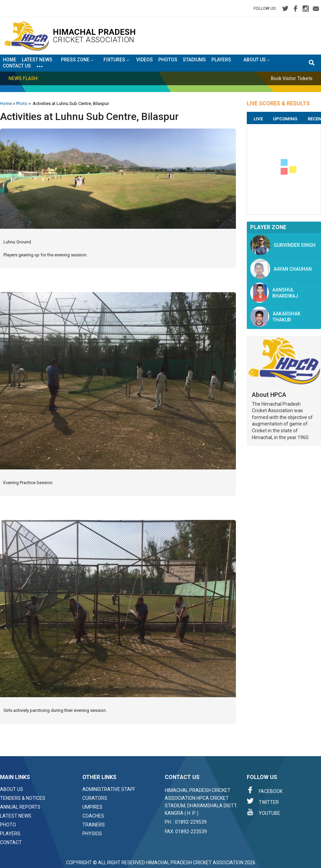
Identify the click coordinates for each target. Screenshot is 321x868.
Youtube (263, 812)
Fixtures (116, 60)
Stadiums (194, 60)
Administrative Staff (109, 789)
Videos (145, 60)
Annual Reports (20, 807)
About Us (12, 789)
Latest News (37, 60)
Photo (22, 103)
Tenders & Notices (23, 798)
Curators (95, 798)
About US (256, 60)
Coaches (93, 816)
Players (221, 60)
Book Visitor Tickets (295, 78)
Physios (92, 834)
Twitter (263, 801)
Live (258, 119)
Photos (168, 60)
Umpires (92, 807)
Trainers (94, 825)
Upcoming (285, 119)
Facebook (265, 790)
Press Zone (77, 60)
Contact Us (17, 66)
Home (10, 60)
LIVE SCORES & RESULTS (278, 103)
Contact (11, 842)
